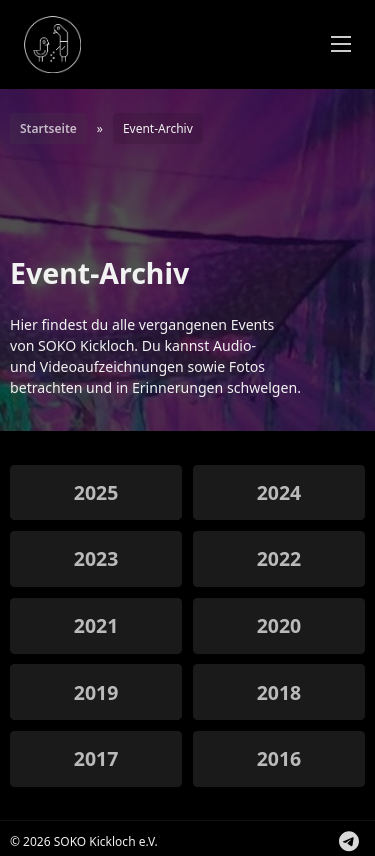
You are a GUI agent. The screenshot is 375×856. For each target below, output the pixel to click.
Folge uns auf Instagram (365, 844)
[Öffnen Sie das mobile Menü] (341, 44)
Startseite (48, 128)
